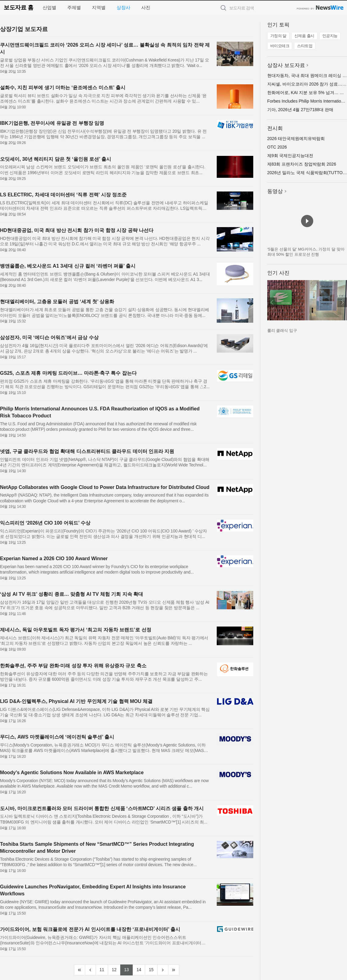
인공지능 (330, 36)
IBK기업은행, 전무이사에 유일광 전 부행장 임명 (52, 123)
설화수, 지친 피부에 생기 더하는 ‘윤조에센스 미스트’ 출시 (63, 88)
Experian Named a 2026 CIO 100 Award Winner (54, 558)
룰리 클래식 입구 (282, 330)
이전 (272, 302)
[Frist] (80, 970)
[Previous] (90, 970)
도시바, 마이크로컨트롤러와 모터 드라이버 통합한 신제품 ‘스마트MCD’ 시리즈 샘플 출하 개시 (102, 808)
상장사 (123, 7)
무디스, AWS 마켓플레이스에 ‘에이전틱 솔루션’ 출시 (57, 737)
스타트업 (305, 46)
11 (104, 969)
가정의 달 (278, 36)
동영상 (275, 191)
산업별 (49, 7)
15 (153, 969)
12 (116, 969)
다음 (342, 302)
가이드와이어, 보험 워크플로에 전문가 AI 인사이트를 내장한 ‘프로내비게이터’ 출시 (90, 929)
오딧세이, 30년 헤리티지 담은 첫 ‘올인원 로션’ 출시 (56, 159)
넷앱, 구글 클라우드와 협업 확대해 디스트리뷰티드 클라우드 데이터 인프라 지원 (87, 451)
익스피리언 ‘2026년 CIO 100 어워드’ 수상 (45, 523)
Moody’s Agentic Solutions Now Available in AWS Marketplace (72, 773)
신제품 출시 (304, 36)
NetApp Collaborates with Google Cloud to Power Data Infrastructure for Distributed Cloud (105, 487)
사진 (146, 7)
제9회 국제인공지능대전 (290, 156)
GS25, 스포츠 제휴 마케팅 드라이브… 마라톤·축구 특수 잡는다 (68, 373)
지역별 (99, 7)
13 (129, 969)
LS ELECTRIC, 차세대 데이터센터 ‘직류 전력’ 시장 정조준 (63, 195)
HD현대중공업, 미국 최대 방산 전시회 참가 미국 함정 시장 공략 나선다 (77, 230)
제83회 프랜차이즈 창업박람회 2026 (302, 164)
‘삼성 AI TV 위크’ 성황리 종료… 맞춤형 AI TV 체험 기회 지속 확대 (72, 594)
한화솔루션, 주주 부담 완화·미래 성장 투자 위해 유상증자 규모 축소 (73, 666)
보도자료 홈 (18, 7)
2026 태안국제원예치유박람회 (296, 139)
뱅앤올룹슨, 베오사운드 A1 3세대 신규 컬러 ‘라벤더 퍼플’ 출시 (68, 266)
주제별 (74, 7)
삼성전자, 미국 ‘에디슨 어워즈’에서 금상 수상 (49, 337)
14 (141, 969)
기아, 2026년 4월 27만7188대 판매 (300, 110)
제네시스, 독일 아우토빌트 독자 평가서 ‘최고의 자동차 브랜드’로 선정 (76, 630)
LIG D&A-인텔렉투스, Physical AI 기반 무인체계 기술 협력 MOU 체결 (76, 701)
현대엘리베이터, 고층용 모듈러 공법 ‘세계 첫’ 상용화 (57, 302)
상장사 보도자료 (286, 65)
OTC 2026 (277, 147)
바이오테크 (280, 46)
